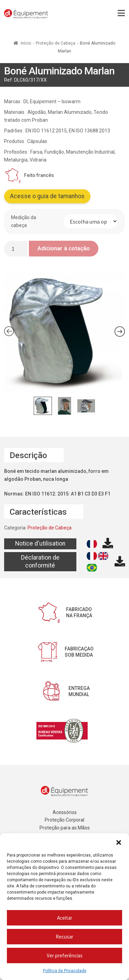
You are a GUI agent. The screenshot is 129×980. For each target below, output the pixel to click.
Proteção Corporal (64, 820)
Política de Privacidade (65, 971)
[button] (119, 842)
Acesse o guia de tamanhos (47, 196)
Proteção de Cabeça (56, 43)
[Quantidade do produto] (16, 249)
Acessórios (65, 812)
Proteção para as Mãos (65, 828)
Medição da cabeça (24, 221)
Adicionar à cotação (64, 248)
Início (26, 43)
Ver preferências (65, 955)
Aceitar (65, 918)
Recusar (64, 937)
